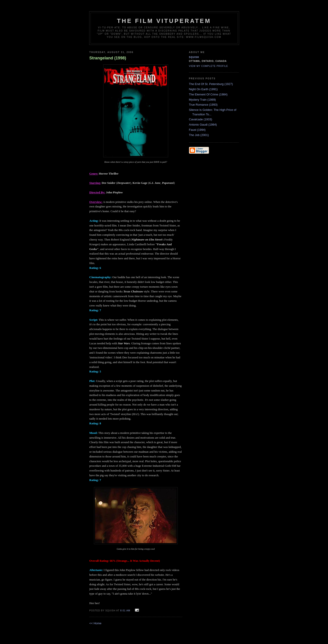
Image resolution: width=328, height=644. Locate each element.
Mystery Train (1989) (202, 100)
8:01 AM (125, 611)
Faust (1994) (197, 130)
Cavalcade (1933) (201, 119)
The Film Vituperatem (164, 21)
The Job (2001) (199, 135)
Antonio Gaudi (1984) (203, 125)
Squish (194, 57)
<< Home (95, 623)
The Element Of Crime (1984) (208, 94)
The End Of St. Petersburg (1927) (211, 84)
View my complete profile (209, 66)
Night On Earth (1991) (203, 89)
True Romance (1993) (203, 105)
